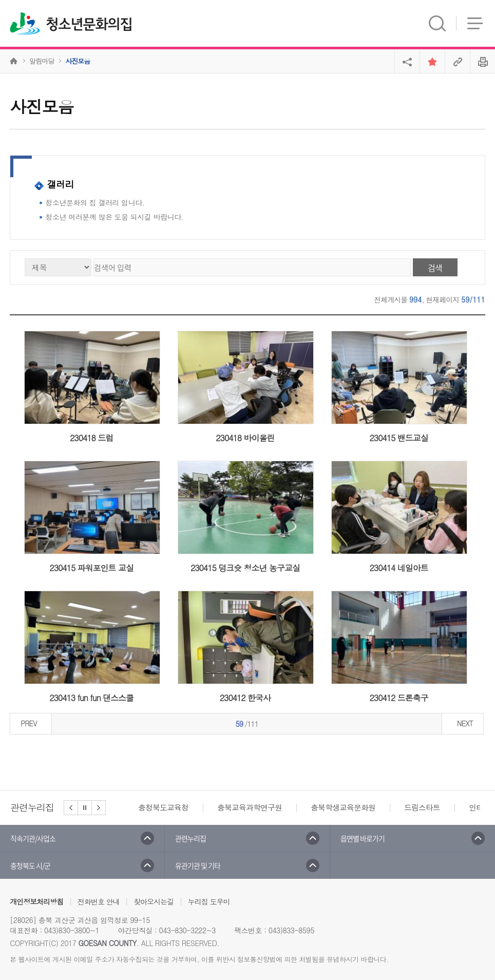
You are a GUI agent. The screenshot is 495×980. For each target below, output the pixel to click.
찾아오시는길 (154, 901)
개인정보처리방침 (36, 901)
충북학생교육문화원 (343, 807)
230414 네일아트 (398, 568)
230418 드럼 (91, 438)
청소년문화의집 (89, 25)
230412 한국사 (245, 698)
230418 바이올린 (245, 438)
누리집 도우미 (209, 901)
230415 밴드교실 (398, 438)
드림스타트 (422, 807)
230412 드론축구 (398, 698)
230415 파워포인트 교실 (91, 568)
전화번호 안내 (99, 901)
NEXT (465, 723)
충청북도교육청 (163, 807)
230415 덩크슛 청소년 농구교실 (245, 568)
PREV (29, 723)
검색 (435, 268)
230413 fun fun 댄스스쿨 (91, 698)
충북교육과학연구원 (250, 807)
